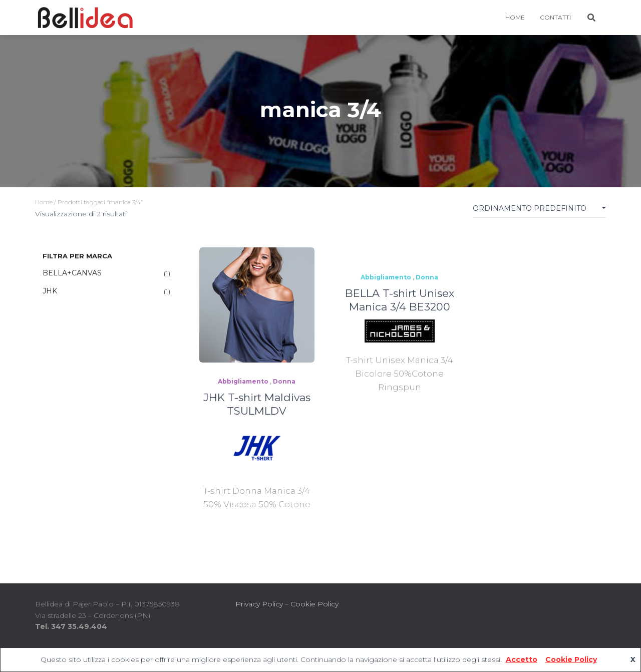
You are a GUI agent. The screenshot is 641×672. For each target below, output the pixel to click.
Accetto (522, 659)
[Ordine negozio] (539, 211)
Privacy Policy (259, 604)
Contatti (555, 17)
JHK (50, 291)
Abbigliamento (243, 381)
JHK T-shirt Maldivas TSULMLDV (257, 404)
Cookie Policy (314, 604)
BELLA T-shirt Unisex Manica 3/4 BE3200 (400, 300)
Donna (284, 381)
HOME (515, 17)
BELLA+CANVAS (72, 273)
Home (44, 202)
